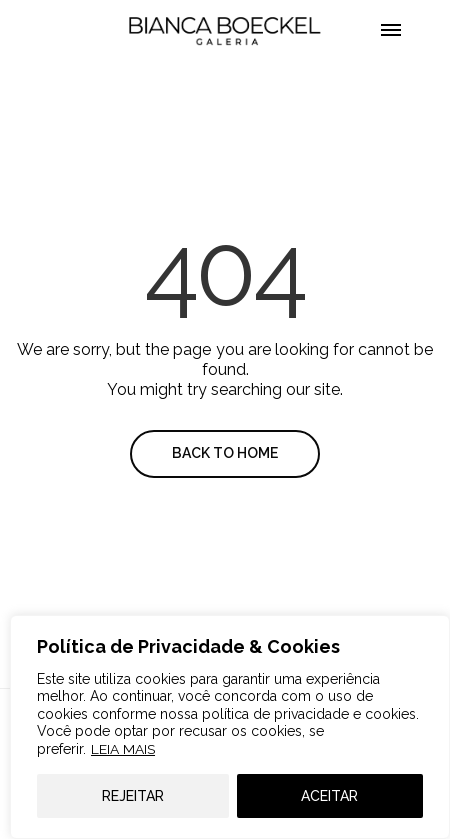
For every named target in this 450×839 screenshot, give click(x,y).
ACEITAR (329, 796)
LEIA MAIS (123, 749)
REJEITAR (133, 796)
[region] (230, 727)
